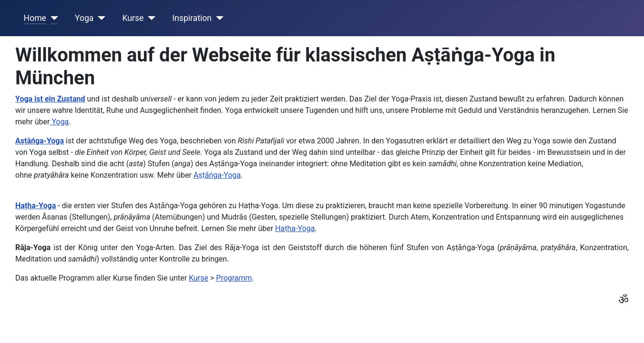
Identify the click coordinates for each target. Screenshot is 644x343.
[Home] (52, 18)
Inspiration (192, 18)
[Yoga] (99, 18)
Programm (234, 278)
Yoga (84, 18)
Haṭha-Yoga (295, 228)
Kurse (133, 18)
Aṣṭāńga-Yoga (217, 175)
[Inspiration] (218, 18)
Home (35, 18)
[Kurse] (149, 18)
